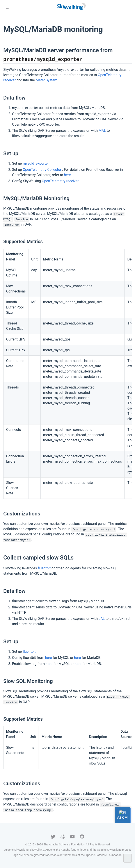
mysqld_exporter (36, 163)
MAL (102, 131)
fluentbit (44, 568)
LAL (102, 619)
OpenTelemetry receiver (60, 181)
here (67, 175)
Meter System (47, 80)
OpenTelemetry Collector (43, 170)
